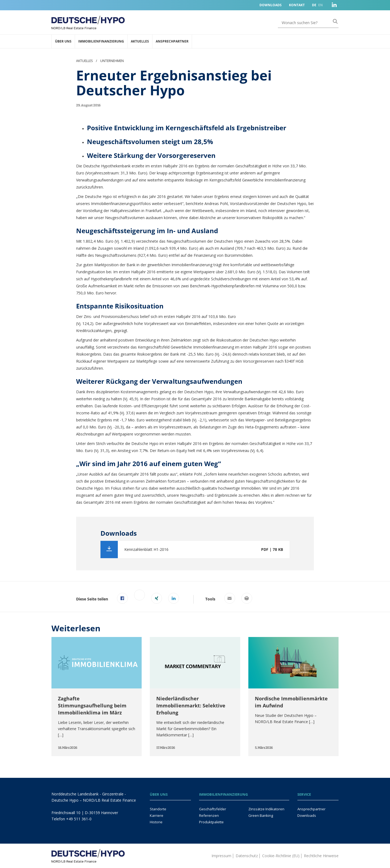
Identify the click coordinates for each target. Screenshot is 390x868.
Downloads (271, 5)
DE (314, 5)
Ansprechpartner (172, 41)
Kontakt (297, 5)
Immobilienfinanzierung (101, 41)
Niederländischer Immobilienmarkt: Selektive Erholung (191, 706)
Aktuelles (140, 41)
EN (321, 5)
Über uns (63, 41)
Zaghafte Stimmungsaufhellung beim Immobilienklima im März (92, 706)
